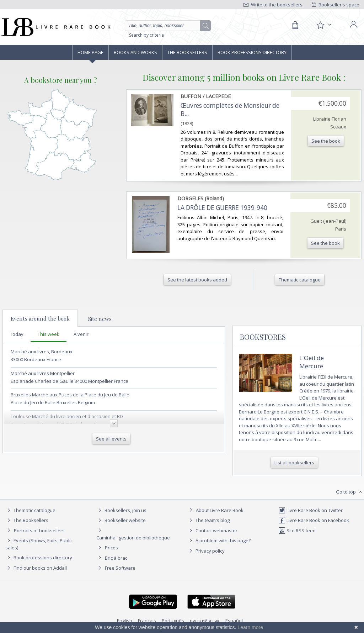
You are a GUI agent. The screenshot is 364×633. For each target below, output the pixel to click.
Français (147, 621)
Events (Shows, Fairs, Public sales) (39, 544)
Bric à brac (116, 558)
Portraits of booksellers (39, 531)
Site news (100, 319)
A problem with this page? (219, 540)
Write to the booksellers (273, 5)
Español (234, 621)
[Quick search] (166, 26)
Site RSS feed (297, 531)
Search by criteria (146, 35)
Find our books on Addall (36, 568)
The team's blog (208, 520)
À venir (81, 334)
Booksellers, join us (121, 510)
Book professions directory (252, 52)
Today (17, 334)
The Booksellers (187, 52)
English (125, 621)
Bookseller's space (336, 5)
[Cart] (295, 25)
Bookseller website (121, 520)
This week (49, 334)
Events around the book (40, 318)
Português (173, 621)
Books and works (135, 52)
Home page (90, 52)
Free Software (120, 568)
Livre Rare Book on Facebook (314, 520)
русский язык (205, 621)
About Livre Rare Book (220, 510)
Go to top (350, 492)
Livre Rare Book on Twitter (311, 510)
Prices (111, 548)
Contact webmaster (212, 531)
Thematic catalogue (30, 510)
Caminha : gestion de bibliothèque (133, 538)
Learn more (250, 627)
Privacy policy (206, 551)
